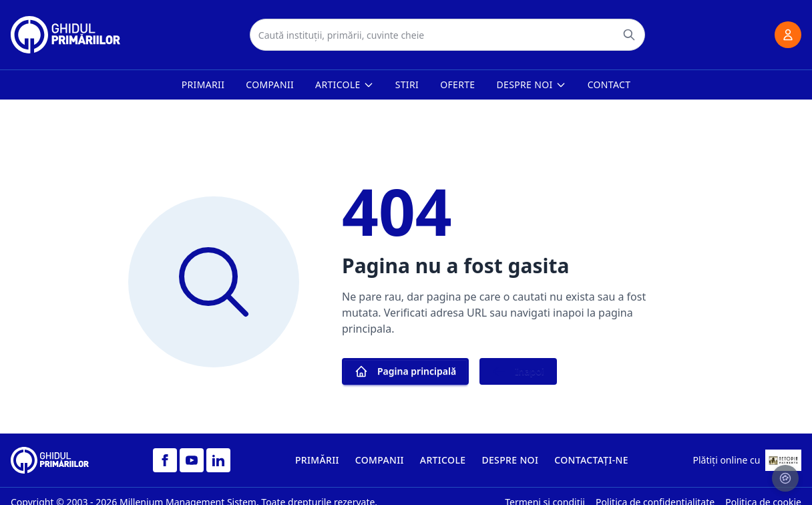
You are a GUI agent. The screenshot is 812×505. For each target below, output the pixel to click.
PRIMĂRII (317, 460)
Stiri (407, 85)
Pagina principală (405, 371)
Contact (609, 85)
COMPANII (380, 460)
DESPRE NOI (510, 460)
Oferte (457, 85)
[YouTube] (192, 460)
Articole (345, 85)
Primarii (203, 85)
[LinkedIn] (218, 460)
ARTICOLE (443, 460)
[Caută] (629, 35)
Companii (270, 85)
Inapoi (518, 371)
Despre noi (532, 85)
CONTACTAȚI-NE (591, 460)
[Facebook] (165, 460)
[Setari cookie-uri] (785, 478)
